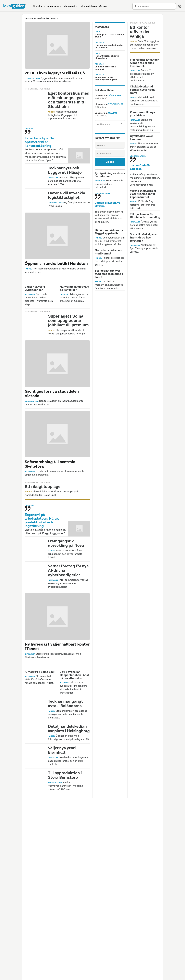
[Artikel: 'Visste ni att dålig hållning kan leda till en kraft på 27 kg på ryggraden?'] (57, 537)
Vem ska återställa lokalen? (105, 68)
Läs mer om (108, 95)
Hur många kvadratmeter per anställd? (109, 46)
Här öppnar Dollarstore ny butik (109, 36)
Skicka (110, 162)
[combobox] (156, 6)
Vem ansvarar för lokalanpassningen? (106, 78)
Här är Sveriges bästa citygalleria (107, 57)
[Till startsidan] (15, 6)
